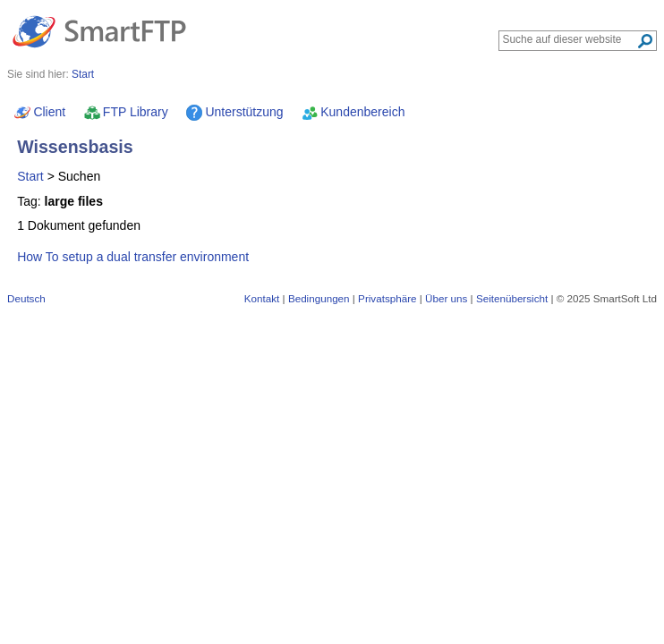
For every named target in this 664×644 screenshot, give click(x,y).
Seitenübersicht (512, 298)
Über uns (446, 298)
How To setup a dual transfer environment (133, 257)
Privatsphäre (387, 298)
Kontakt (262, 298)
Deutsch (26, 298)
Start (30, 176)
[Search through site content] (570, 39)
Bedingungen (319, 298)
